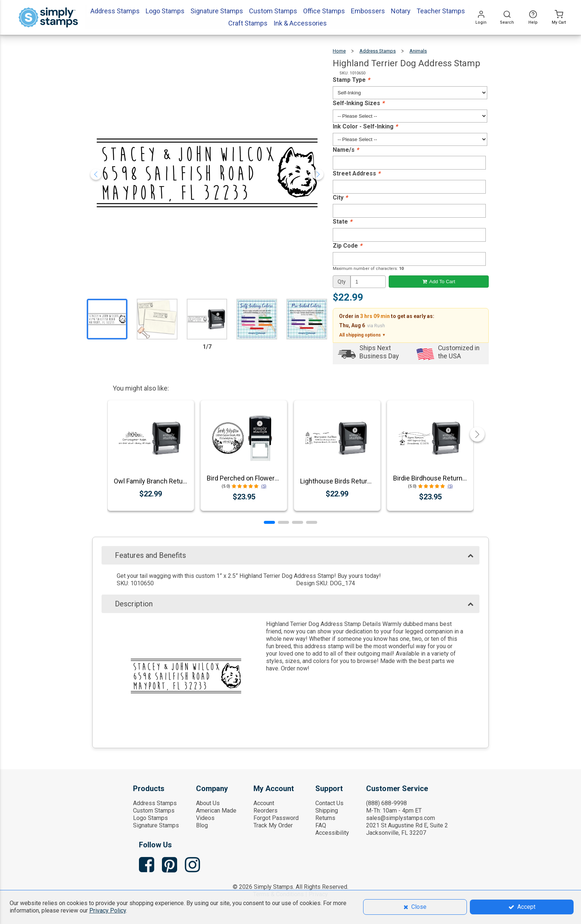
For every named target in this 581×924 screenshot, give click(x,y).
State (342, 222)
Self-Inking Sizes (358, 103)
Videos (205, 818)
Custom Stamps (154, 811)
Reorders (265, 811)
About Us (208, 803)
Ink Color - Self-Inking (365, 126)
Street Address (356, 173)
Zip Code (347, 246)
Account (264, 803)
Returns (325, 818)
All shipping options (362, 335)
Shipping (327, 811)
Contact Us (329, 803)
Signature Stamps (156, 825)
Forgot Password (276, 818)
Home (339, 51)
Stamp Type (351, 80)
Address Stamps (378, 51)
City (340, 197)
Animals (418, 51)
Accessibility (332, 833)
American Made (216, 811)
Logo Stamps (150, 818)
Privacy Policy (108, 910)
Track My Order (273, 825)
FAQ (321, 825)
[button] (269, 522)
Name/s (346, 150)
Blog (202, 825)
